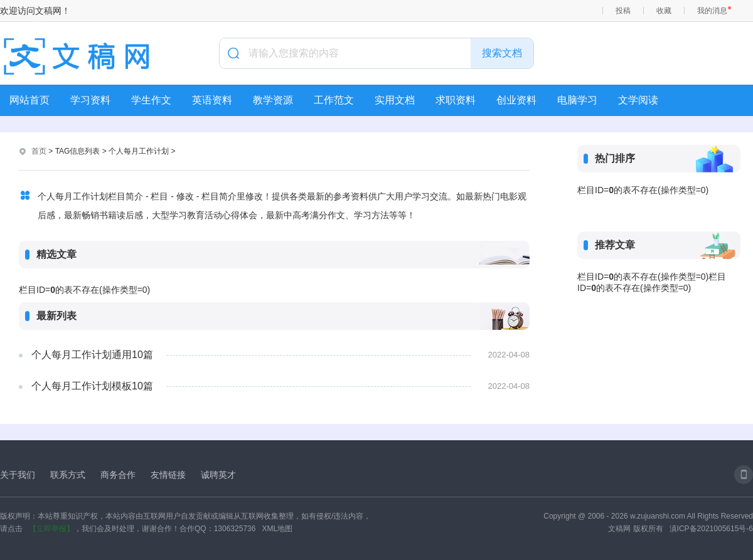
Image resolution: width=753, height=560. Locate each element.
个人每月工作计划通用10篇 (92, 355)
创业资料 (516, 100)
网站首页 (29, 100)
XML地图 (277, 529)
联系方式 (68, 475)
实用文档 (395, 100)
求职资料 (456, 100)
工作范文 (334, 100)
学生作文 (151, 100)
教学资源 (273, 100)
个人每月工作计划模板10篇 (92, 386)
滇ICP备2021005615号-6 (711, 529)
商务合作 (118, 475)
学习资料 (90, 100)
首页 (39, 151)
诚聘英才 (218, 475)
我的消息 (712, 11)
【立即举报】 (51, 529)
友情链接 (168, 475)
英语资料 (212, 100)
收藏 (664, 11)
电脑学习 (577, 100)
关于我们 (18, 475)
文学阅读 (638, 100)
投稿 (623, 11)
